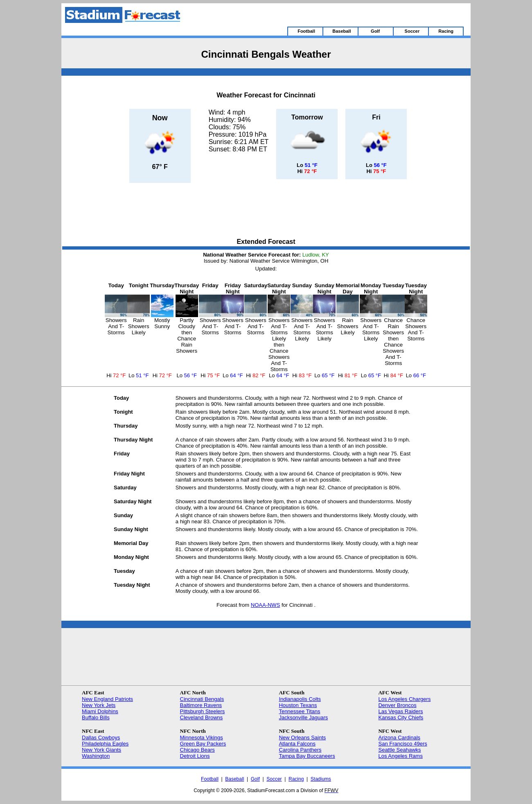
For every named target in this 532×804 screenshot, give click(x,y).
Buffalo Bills (96, 717)
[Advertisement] (266, 211)
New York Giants (101, 750)
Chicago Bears (197, 750)
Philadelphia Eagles (105, 744)
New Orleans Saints (302, 738)
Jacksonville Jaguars (303, 717)
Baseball (234, 779)
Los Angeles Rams (400, 756)
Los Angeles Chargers (404, 699)
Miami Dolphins (100, 711)
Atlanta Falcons (297, 744)
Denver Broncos (397, 705)
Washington (96, 756)
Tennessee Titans (299, 711)
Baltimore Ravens (201, 705)
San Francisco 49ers (402, 744)
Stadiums (321, 779)
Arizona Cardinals (399, 738)
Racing (296, 779)
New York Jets (99, 705)
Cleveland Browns (202, 717)
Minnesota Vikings (202, 738)
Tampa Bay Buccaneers (307, 756)
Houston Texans (298, 705)
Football (210, 779)
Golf (255, 779)
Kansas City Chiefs (401, 717)
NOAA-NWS (266, 605)
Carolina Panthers (300, 750)
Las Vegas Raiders (400, 711)
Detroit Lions (195, 756)
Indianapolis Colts (300, 699)
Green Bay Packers (203, 744)
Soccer (274, 779)
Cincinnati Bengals (202, 699)
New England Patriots (107, 699)
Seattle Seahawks (399, 750)
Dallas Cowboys (101, 738)
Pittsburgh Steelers (203, 711)
